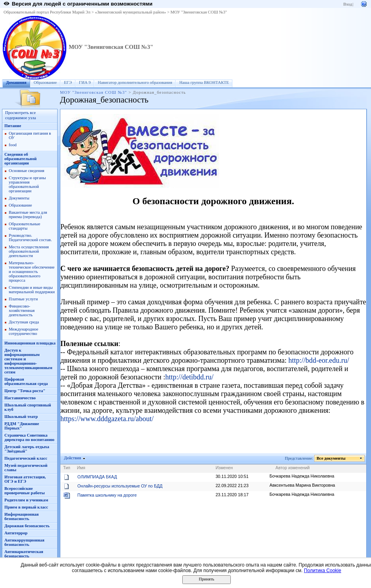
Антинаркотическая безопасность (24, 554)
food (13, 145)
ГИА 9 (85, 82)
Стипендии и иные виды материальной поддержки (32, 290)
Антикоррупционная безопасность (24, 542)
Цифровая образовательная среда (26, 381)
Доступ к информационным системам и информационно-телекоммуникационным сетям (28, 361)
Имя (81, 468)
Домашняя (16, 82)
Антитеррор (16, 533)
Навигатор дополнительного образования (135, 82)
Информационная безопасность (21, 516)
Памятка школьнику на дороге (107, 495)
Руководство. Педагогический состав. (30, 238)
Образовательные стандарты (24, 226)
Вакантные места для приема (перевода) (28, 215)
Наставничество (20, 398)
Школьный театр (21, 417)
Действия (73, 458)
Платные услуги (23, 299)
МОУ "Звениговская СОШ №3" (199, 12)
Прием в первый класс (26, 507)
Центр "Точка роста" (25, 391)
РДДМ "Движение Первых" (22, 426)
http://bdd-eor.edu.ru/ (319, 360)
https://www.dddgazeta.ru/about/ (107, 419)
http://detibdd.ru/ (189, 377)
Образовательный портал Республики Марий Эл (47, 12)
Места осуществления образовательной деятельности (29, 251)
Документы (19, 198)
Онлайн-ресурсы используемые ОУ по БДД (120, 486)
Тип (67, 468)
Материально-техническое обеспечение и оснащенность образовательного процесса (32, 272)
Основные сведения (27, 171)
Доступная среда (24, 322)
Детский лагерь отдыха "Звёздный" (27, 449)
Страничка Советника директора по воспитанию (29, 437)
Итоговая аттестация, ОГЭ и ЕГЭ (25, 479)
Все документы (331, 458)
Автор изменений (293, 468)
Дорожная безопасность (27, 526)
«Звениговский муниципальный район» (130, 12)
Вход (348, 4)
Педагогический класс (26, 458)
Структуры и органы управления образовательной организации (27, 184)
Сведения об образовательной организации (20, 159)
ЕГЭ (68, 82)
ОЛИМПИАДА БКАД (97, 477)
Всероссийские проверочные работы (25, 491)
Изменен (224, 468)
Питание (13, 126)
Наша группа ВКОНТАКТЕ (204, 82)
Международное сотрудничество (23, 331)
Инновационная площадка (30, 343)
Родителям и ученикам (26, 500)
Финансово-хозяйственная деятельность (22, 310)
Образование (45, 82)
